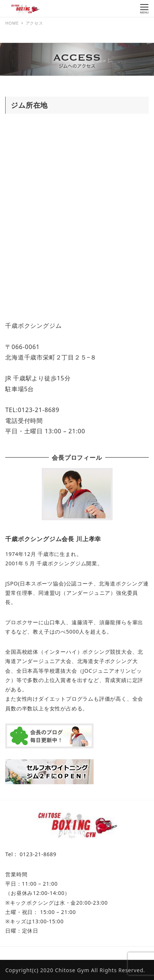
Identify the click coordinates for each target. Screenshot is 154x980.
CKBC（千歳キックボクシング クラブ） (92, 953)
